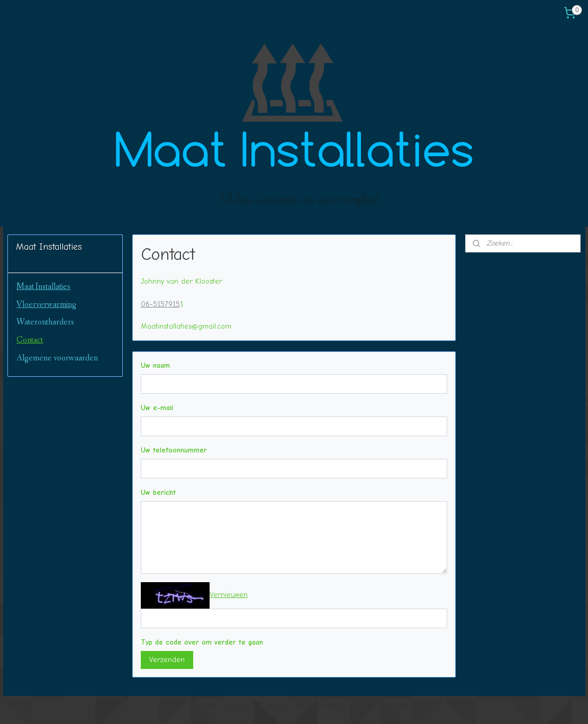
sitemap (266, 705)
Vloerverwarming (46, 305)
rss (286, 705)
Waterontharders (45, 322)
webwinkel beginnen (321, 705)
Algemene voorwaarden (57, 358)
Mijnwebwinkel (403, 705)
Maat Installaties (43, 287)
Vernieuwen (229, 595)
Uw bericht (158, 492)
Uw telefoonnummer (174, 450)
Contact (30, 340)
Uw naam (155, 365)
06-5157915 (160, 304)
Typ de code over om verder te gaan (202, 642)
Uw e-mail (157, 408)
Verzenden (167, 660)
